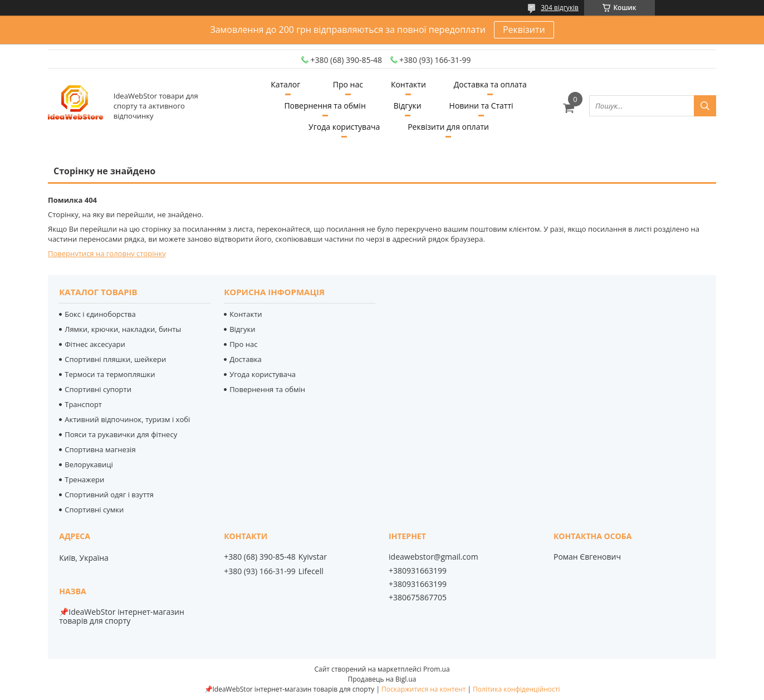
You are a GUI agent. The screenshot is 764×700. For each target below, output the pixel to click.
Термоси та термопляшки (110, 374)
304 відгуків (560, 8)
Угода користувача (344, 127)
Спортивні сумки (94, 510)
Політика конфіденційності (516, 689)
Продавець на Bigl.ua (382, 679)
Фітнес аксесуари (95, 344)
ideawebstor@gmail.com (434, 557)
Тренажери (84, 479)
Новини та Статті (481, 106)
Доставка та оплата (490, 84)
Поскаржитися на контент (423, 689)
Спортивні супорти (98, 389)
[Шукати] (705, 106)
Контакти (408, 84)
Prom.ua (437, 669)
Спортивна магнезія (100, 449)
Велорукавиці (89, 464)
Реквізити (524, 30)
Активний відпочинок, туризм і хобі (127, 419)
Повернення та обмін (325, 106)
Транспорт (83, 404)
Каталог (285, 84)
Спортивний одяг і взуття (109, 495)
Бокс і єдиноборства (100, 314)
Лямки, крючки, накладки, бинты (123, 329)
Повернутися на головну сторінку (107, 253)
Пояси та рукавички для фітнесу (121, 434)
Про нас (348, 84)
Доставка (246, 359)
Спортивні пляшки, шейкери (115, 359)
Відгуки (408, 106)
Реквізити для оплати (448, 127)
